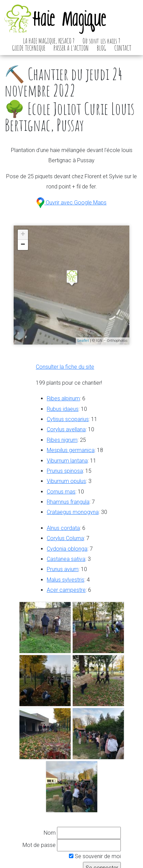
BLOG (102, 48)
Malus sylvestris (66, 580)
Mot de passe (39, 845)
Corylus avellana (66, 429)
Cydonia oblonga (67, 549)
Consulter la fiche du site (65, 367)
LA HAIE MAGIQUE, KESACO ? (49, 41)
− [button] (23, 245)
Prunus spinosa (65, 471)
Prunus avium (63, 569)
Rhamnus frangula (68, 502)
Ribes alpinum (63, 398)
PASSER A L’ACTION (71, 48)
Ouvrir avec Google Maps (71, 203)
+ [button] (23, 235)
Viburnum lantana (67, 461)
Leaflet (83, 341)
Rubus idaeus (63, 409)
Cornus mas (61, 492)
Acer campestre (66, 590)
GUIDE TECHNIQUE (29, 48)
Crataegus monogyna (73, 512)
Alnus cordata (63, 528)
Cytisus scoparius (68, 419)
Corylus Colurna (65, 538)
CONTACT (123, 48)
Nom (50, 833)
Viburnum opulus (66, 481)
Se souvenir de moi (95, 856)
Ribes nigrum (62, 440)
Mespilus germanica (71, 450)
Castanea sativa (66, 559)
